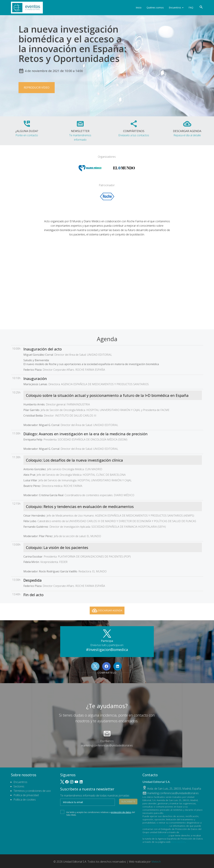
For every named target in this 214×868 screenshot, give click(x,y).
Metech (156, 862)
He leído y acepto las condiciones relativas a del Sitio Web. (98, 813)
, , (174, 789)
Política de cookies (25, 800)
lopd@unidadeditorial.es (155, 826)
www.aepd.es (178, 842)
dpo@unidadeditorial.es (155, 835)
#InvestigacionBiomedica (107, 650)
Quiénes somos (155, 8)
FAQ (191, 8)
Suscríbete (128, 801)
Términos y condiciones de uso (32, 791)
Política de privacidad (26, 795)
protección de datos (121, 812)
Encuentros (176, 8)
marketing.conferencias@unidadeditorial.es (107, 745)
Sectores (19, 786)
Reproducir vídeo (37, 88)
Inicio (139, 8)
